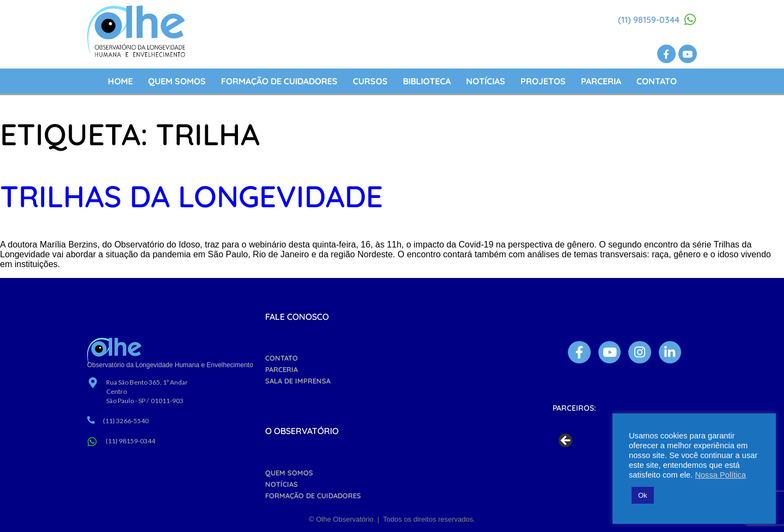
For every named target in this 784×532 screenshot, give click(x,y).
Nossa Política (720, 475)
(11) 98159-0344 (649, 20)
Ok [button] (643, 495)
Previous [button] (566, 441)
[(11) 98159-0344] (690, 20)
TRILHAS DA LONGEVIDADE (191, 196)
